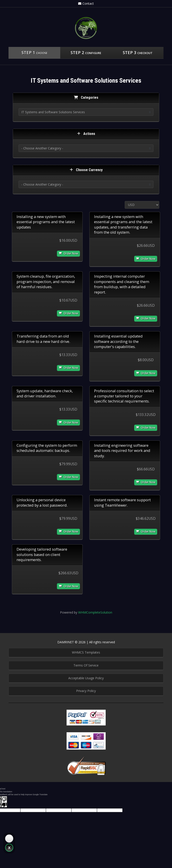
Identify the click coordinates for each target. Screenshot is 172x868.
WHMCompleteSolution (95, 612)
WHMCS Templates (86, 652)
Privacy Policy (86, 691)
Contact (86, 3)
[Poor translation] (4, 802)
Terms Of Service (86, 665)
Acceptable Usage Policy (86, 678)
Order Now (68, 253)
